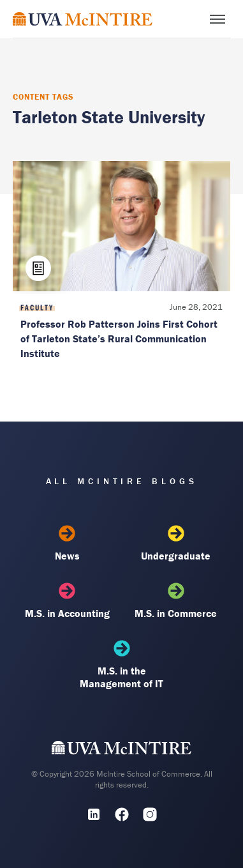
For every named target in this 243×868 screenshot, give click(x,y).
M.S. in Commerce (176, 601)
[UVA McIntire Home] (121, 751)
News (67, 544)
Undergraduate (176, 544)
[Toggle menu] (217, 19)
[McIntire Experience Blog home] (83, 19)
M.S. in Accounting (67, 601)
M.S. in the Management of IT (121, 665)
